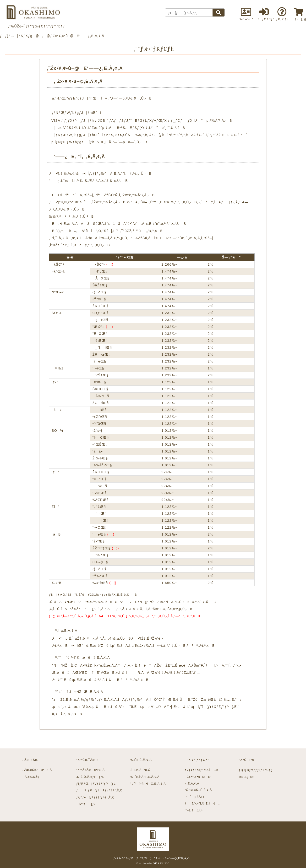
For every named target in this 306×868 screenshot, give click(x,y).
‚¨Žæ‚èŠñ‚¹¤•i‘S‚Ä (37, 770)
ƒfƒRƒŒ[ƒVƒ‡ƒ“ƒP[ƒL (96, 784)
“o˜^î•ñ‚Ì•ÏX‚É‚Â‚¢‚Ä (148, 784)
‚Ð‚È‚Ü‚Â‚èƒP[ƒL (90, 777)
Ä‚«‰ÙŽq (31, 777)
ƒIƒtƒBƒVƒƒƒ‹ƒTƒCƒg (256, 770)
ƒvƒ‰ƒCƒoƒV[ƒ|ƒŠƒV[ (132, 858)
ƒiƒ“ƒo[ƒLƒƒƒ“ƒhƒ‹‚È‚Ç (96, 797)
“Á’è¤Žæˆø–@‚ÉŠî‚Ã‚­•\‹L (173, 858)
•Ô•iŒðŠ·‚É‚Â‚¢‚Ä (198, 790)
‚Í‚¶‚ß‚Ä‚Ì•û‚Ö (141, 770)
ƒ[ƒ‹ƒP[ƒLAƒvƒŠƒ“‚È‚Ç (99, 790)
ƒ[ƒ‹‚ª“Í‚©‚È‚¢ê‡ (202, 804)
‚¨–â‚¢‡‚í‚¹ (194, 810)
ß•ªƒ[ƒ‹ (86, 804)
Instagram (247, 777)
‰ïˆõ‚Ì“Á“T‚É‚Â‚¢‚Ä (145, 777)
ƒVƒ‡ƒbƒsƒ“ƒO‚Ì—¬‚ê (201, 770)
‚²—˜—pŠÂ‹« (194, 797)
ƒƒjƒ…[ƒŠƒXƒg (16, 36)
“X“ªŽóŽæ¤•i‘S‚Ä (91, 770)
